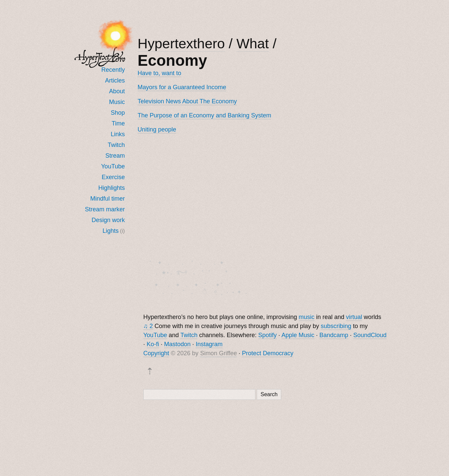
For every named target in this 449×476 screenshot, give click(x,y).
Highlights (112, 188)
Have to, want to (159, 73)
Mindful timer (108, 199)
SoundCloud (370, 336)
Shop (118, 113)
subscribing (336, 327)
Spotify (268, 336)
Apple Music (298, 336)
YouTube (113, 166)
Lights (111, 231)
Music (117, 102)
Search (269, 396)
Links (118, 134)
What (253, 44)
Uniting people (157, 129)
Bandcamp (334, 336)
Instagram (209, 346)
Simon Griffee (218, 355)
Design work (108, 220)
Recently (113, 70)
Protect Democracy (268, 355)
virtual (354, 318)
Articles (115, 81)
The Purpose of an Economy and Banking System (204, 115)
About (117, 91)
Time (118, 123)
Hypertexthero (181, 44)
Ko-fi (153, 346)
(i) (122, 231)
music (307, 318)
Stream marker (105, 209)
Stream (115, 156)
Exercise (113, 177)
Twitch (116, 145)
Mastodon (177, 346)
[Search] (199, 396)
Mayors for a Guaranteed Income (182, 87)
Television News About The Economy (187, 101)
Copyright (156, 355)
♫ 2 (148, 327)
